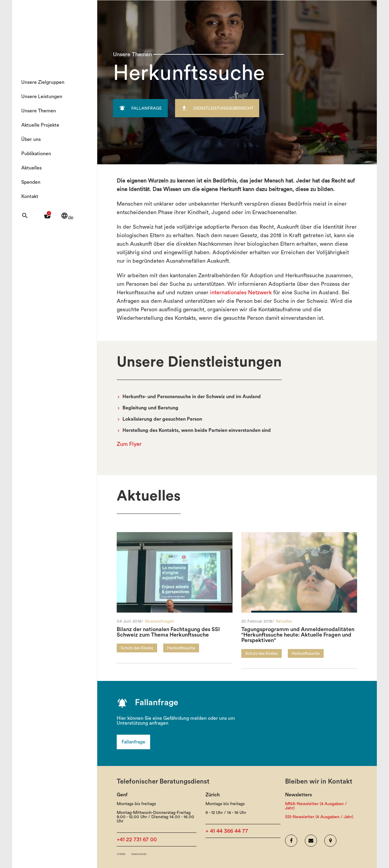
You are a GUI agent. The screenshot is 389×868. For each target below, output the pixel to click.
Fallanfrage (133, 742)
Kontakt (30, 196)
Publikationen (36, 154)
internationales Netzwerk (241, 292)
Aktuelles (31, 168)
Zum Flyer (129, 444)
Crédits (121, 854)
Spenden (31, 182)
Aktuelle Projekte (40, 125)
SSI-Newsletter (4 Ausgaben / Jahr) (319, 817)
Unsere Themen (39, 111)
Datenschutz (139, 854)
